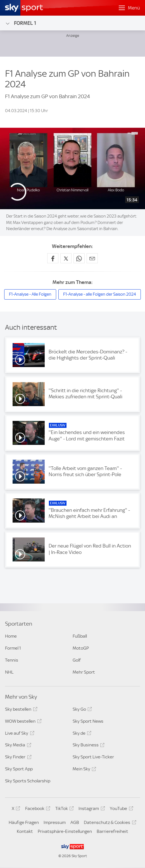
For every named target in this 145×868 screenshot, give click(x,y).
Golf (77, 660)
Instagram (91, 809)
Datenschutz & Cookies (109, 823)
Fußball (80, 636)
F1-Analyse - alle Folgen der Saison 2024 (100, 294)
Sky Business (88, 746)
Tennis (12, 660)
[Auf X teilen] (66, 258)
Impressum (55, 822)
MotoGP (81, 648)
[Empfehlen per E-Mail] (92, 258)
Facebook (37, 809)
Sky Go (81, 710)
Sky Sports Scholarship (28, 781)
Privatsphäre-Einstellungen (65, 831)
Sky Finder (17, 758)
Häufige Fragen (24, 822)
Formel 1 (21, 23)
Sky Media (17, 746)
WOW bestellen (22, 722)
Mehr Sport (84, 672)
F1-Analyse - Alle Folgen (30, 294)
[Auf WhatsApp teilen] (79, 258)
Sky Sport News (88, 721)
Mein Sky (84, 770)
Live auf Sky (19, 734)
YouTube (121, 809)
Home (11, 636)
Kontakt (25, 831)
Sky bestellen (20, 710)
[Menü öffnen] (129, 8)
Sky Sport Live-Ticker (93, 757)
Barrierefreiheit (112, 831)
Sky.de (81, 734)
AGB (75, 822)
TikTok (64, 809)
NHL (9, 672)
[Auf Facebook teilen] (53, 258)
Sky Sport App (19, 769)
